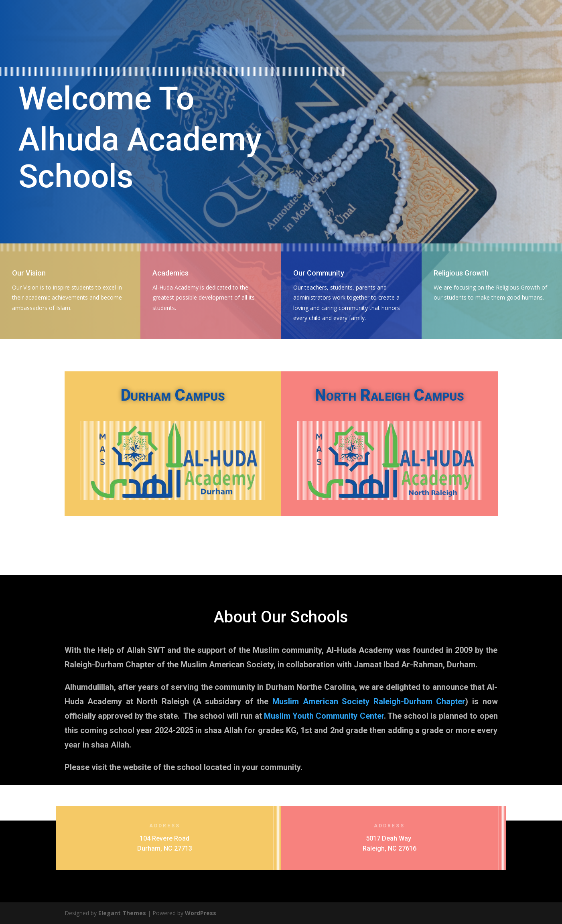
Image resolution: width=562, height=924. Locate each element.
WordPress (201, 913)
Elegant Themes (122, 913)
